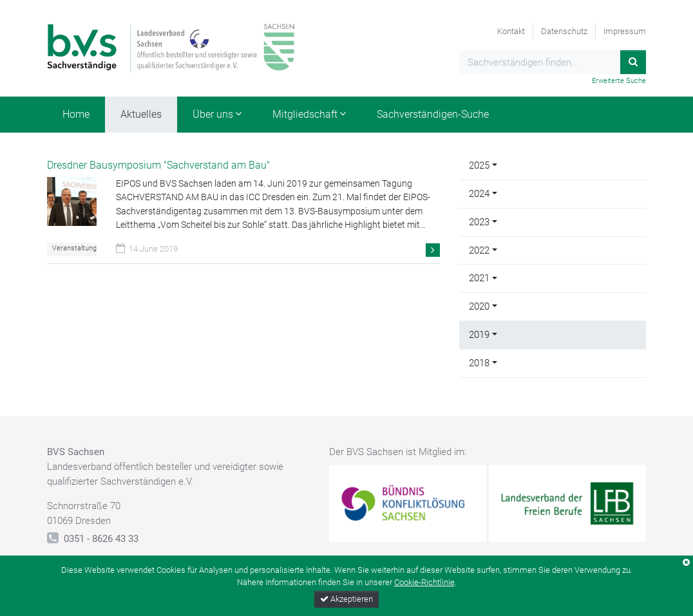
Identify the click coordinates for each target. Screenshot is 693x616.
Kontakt (511, 31)
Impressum (625, 31)
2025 (479, 165)
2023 (479, 222)
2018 (479, 363)
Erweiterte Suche (619, 81)
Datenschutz (564, 31)
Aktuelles (141, 114)
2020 (479, 306)
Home (76, 114)
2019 (479, 335)
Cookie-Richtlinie (424, 582)
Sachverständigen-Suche (433, 114)
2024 (479, 194)
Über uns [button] (213, 114)
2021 (479, 278)
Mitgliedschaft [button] (305, 114)
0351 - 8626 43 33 (101, 539)
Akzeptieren (346, 599)
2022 (479, 250)
